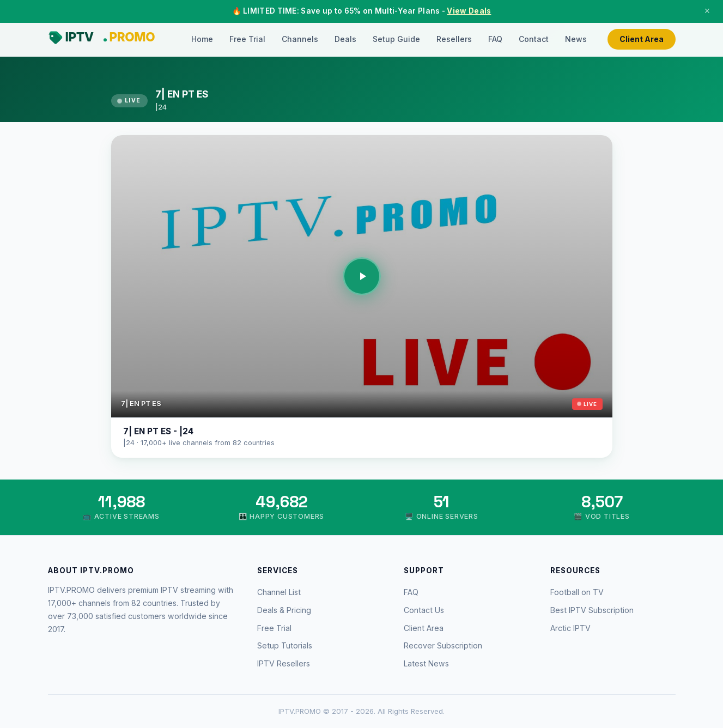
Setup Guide (396, 39)
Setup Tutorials (285, 645)
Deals (345, 39)
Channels (300, 39)
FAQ (495, 39)
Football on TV (577, 592)
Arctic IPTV (570, 628)
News (576, 39)
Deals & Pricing (284, 610)
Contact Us (424, 610)
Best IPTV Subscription (592, 610)
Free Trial (247, 39)
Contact (534, 39)
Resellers (454, 39)
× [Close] (707, 11)
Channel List (279, 592)
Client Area (642, 39)
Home (202, 39)
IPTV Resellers (284, 663)
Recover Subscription (443, 645)
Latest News (426, 663)
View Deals (469, 11)
